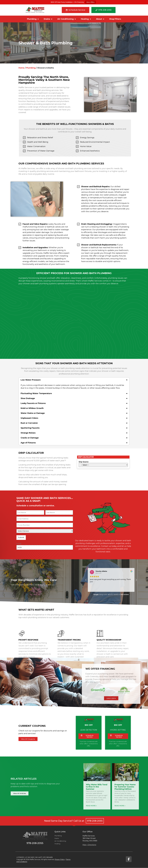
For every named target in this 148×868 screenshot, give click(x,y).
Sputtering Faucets (30, 428)
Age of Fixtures (28, 443)
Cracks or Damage (30, 438)
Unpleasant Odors (29, 418)
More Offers (90, 2)
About (100, 19)
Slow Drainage (28, 398)
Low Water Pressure (31, 380)
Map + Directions (89, 845)
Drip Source (84, 462)
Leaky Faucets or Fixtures (33, 403)
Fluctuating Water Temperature (36, 393)
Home (21, 68)
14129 (19, 542)
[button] (74, 380)
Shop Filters (115, 19)
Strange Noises (28, 433)
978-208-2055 (95, 821)
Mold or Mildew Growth (32, 408)
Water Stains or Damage (33, 413)
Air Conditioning (67, 19)
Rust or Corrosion (29, 423)
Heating (86, 19)
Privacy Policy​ (60, 859)
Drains (48, 19)
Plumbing (33, 19)
